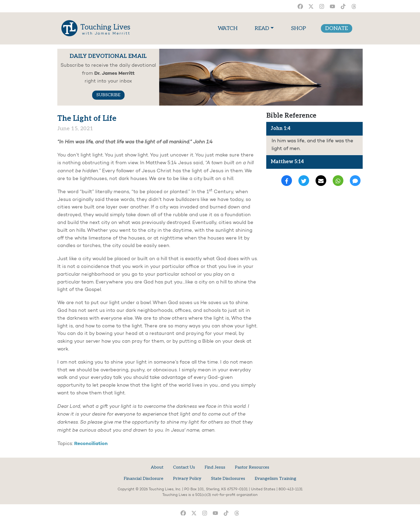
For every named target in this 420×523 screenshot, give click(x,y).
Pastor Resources (252, 467)
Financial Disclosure (144, 479)
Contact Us (184, 467)
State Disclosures (228, 479)
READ (262, 28)
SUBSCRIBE (108, 95)
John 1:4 (281, 128)
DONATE (337, 28)
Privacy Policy (187, 479)
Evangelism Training (275, 479)
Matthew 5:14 (287, 162)
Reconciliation (91, 444)
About (157, 467)
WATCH (229, 28)
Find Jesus (215, 467)
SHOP (298, 28)
